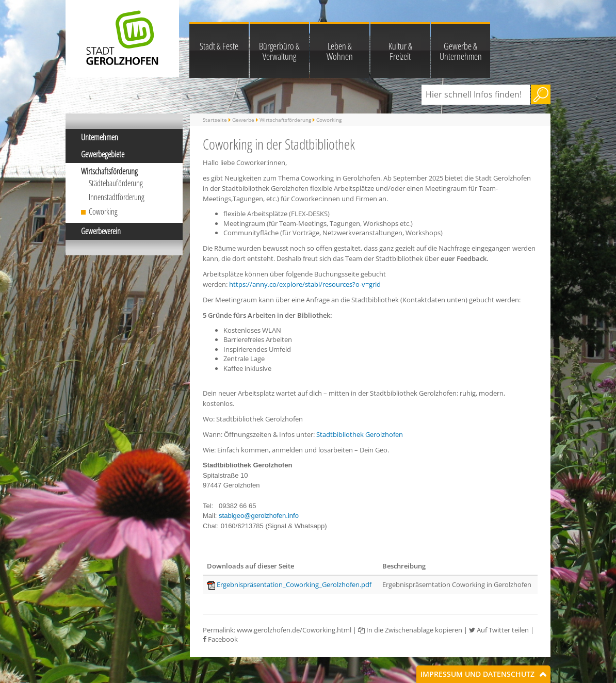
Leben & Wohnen (340, 51)
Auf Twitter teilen (499, 630)
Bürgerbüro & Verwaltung (279, 51)
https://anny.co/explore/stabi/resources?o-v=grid (305, 284)
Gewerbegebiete (103, 154)
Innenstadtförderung (117, 197)
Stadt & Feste (219, 46)
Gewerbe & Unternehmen (461, 51)
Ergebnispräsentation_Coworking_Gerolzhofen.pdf (294, 584)
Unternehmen (100, 137)
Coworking (103, 212)
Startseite (215, 120)
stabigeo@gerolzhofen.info (259, 516)
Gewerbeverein (101, 231)
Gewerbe (243, 120)
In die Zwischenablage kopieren (410, 630)
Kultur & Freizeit (400, 51)
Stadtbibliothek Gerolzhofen (360, 434)
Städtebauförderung (116, 183)
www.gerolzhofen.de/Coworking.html (294, 630)
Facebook (220, 639)
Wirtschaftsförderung (109, 171)
